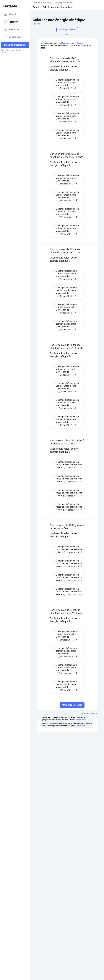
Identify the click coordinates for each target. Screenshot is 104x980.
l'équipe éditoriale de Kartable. (72, 43)
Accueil (10, 14)
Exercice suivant (90, 714)
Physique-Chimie (64, 2)
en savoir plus (81, 720)
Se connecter (13, 37)
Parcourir (11, 22)
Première (48, 2)
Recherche (12, 29)
